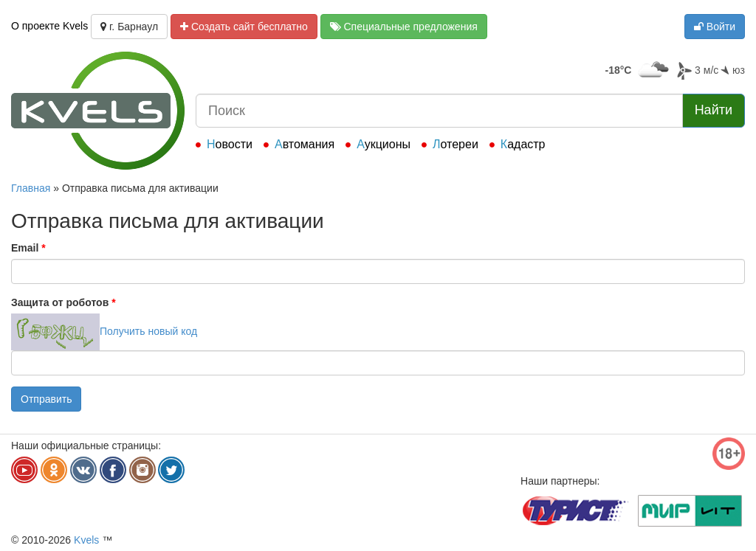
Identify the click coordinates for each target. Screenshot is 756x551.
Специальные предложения (404, 27)
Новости (230, 144)
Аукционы (384, 144)
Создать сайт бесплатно (244, 27)
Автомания (305, 144)
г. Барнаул (129, 27)
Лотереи (456, 144)
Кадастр (523, 144)
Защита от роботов (63, 302)
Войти (715, 27)
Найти (714, 110)
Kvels (86, 540)
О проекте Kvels (49, 26)
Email (28, 248)
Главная (31, 188)
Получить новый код (148, 331)
